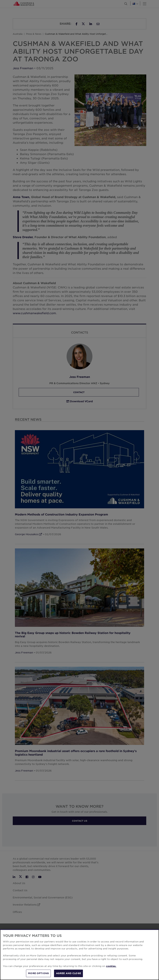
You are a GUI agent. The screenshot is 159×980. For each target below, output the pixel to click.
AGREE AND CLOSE (68, 973)
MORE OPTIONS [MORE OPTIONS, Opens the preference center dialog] (38, 973)
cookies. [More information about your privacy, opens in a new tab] (111, 966)
